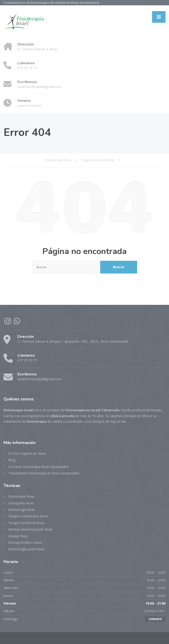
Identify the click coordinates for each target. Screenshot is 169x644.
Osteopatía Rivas (21, 503)
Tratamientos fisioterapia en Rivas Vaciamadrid (44, 473)
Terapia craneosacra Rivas (28, 516)
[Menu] (159, 17)
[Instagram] (8, 323)
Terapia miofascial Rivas (26, 523)
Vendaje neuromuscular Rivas (30, 529)
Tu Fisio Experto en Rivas (27, 453)
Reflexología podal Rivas (27, 549)
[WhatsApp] (17, 323)
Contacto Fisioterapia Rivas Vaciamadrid (38, 467)
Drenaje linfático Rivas (25, 543)
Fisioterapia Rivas (21, 496)
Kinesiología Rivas (22, 510)
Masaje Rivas (18, 536)
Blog (12, 460)
